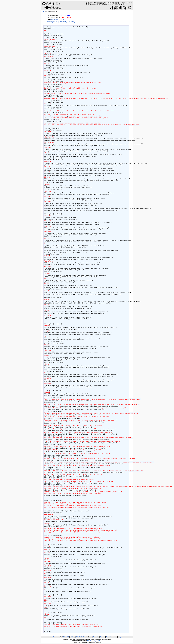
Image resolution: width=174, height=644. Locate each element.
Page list (96, 637)
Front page (56, 637)
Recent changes (112, 637)
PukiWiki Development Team (94, 641)
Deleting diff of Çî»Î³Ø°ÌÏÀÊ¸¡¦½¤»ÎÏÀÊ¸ (61, 22)
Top (43, 11)
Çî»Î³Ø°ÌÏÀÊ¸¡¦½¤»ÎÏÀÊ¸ (60, 20)
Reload (84, 637)
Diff (68, 637)
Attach (78, 637)
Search (102, 637)
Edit (64, 637)
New (91, 637)
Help (120, 637)
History (72, 637)
